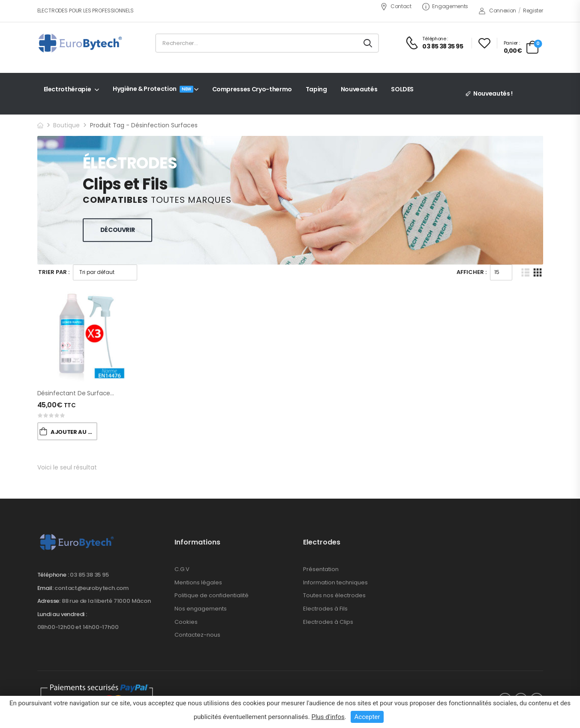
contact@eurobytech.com (92, 588)
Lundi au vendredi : (62, 614)
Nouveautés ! (493, 93)
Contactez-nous (197, 635)
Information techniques (335, 582)
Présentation (321, 569)
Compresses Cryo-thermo (252, 89)
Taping (316, 89)
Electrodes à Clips (328, 622)
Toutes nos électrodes (334, 595)
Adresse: (49, 601)
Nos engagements (201, 609)
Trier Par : (54, 272)
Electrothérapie (68, 89)
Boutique (66, 125)
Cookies (186, 622)
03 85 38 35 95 (89, 575)
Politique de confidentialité (212, 595)
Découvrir (118, 230)
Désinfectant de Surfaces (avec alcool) (96, 393)
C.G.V (182, 569)
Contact (396, 6)
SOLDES (402, 89)
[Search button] (368, 43)
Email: (45, 588)
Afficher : (472, 272)
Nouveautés (359, 89)
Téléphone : (53, 575)
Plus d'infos (328, 717)
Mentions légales (198, 582)
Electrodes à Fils (325, 609)
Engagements (445, 6)
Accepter (367, 717)
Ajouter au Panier (74, 432)
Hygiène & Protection (153, 89)
